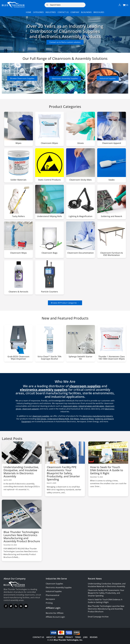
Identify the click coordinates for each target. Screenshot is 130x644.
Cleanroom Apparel (112, 143)
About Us (51, 637)
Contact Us (38, 637)
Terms (78, 637)
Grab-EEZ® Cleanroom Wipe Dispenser (18, 358)
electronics (110, 409)
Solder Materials (18, 180)
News (60, 637)
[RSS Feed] (16, 606)
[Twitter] (11, 606)
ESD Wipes (75, 419)
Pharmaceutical (52, 595)
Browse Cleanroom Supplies (22, 78)
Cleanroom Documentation (80, 253)
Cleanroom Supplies (54, 584)
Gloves (81, 143)
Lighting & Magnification (80, 216)
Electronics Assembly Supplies (65, 78)
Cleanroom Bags (50, 253)
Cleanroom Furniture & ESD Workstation (112, 254)
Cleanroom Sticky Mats (80, 180)
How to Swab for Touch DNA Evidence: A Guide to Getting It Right (107, 470)
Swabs (112, 180)
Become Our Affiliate (55, 613)
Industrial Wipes (87, 419)
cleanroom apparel (30, 409)
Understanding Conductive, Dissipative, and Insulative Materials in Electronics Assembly (21, 472)
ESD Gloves (41, 419)
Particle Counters (50, 292)
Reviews (94, 637)
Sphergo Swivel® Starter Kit (81, 358)
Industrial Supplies (108, 78)
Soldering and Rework (112, 216)
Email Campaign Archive (98, 617)
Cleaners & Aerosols (18, 292)
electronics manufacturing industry (98, 416)
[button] (120, 5)
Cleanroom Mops (18, 253)
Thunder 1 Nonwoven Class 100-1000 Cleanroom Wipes (112, 358)
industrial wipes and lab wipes (91, 406)
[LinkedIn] (21, 606)
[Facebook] (6, 606)
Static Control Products (49, 180)
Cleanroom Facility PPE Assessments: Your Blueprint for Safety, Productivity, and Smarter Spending (63, 473)
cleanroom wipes (70, 406)
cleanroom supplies (41, 416)
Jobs (85, 637)
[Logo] (13, 5)
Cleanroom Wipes (49, 143)
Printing (49, 603)
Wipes (18, 143)
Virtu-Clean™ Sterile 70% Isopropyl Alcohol (49, 358)
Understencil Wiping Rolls (49, 216)
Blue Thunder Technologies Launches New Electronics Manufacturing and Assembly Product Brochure (22, 537)
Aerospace (50, 599)
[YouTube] (26, 606)
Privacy (69, 637)
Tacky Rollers (18, 216)
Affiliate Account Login (55, 617)
